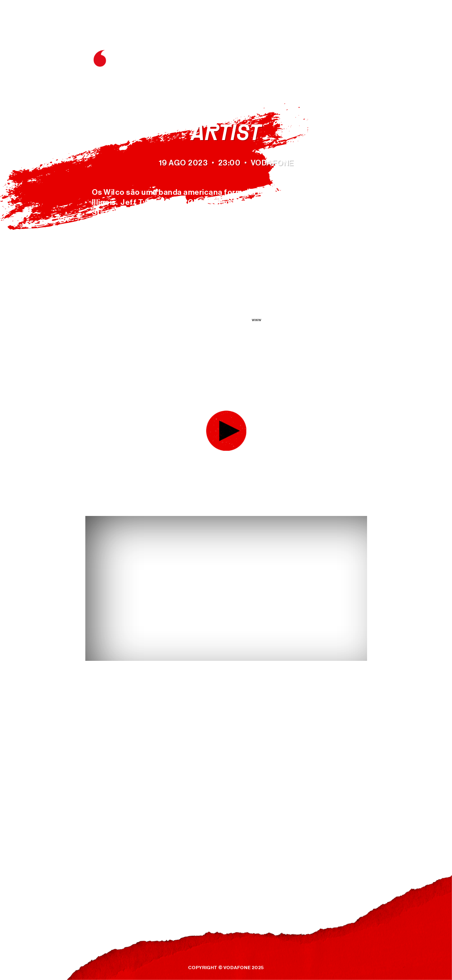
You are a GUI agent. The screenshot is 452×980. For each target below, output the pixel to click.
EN (353, 37)
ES (366, 37)
